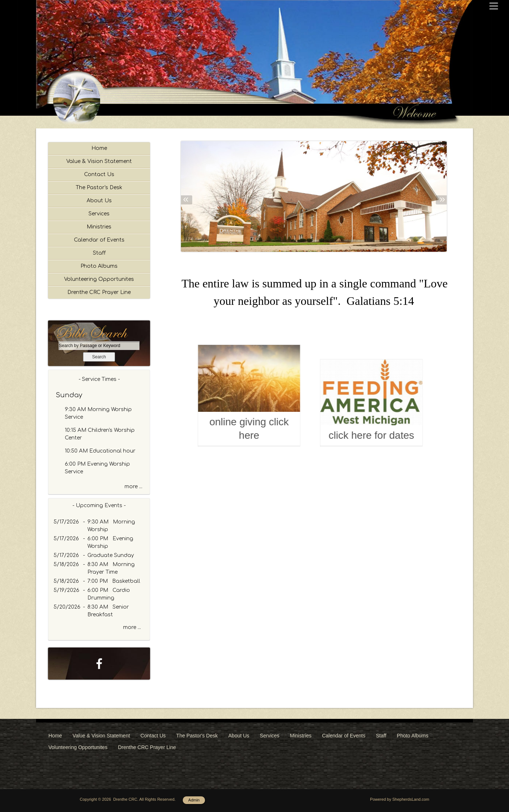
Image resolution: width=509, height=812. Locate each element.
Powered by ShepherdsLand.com (400, 799)
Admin (194, 800)
